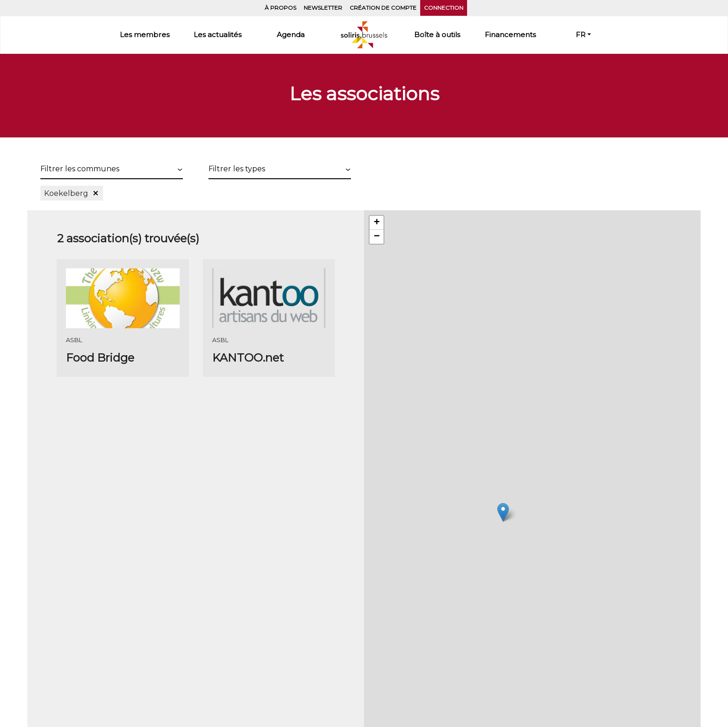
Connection (444, 8)
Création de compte (383, 8)
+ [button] (377, 223)
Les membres (145, 35)
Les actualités (218, 35)
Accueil (364, 35)
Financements (510, 35)
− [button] (377, 237)
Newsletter (323, 8)
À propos (280, 8)
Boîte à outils (437, 35)
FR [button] (581, 35)
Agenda (291, 35)
